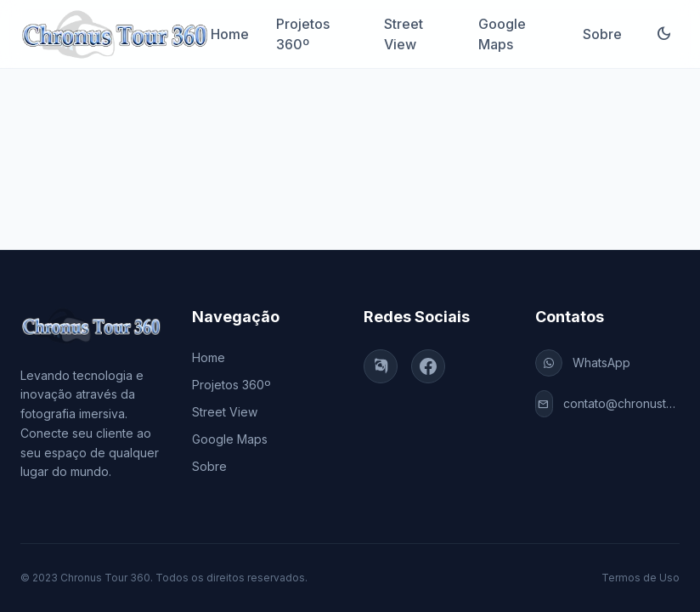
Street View (404, 34)
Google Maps (502, 34)
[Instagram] (381, 366)
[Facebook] (428, 366)
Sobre (602, 34)
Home (230, 34)
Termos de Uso (641, 578)
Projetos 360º (303, 34)
